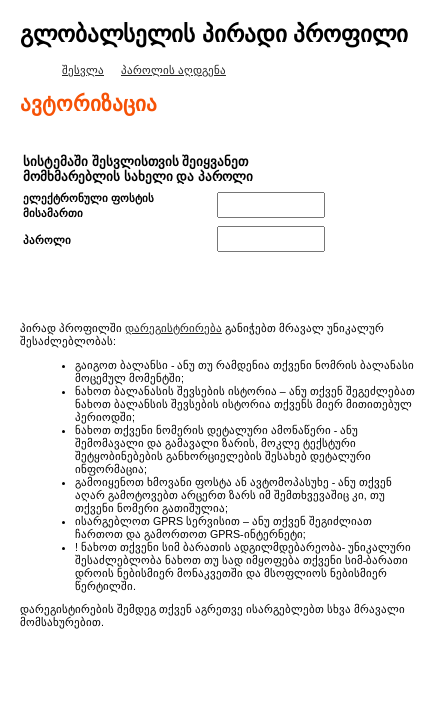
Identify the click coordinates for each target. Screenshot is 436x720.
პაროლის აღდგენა (173, 70)
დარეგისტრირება (173, 328)
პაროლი (47, 240)
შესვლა (83, 70)
